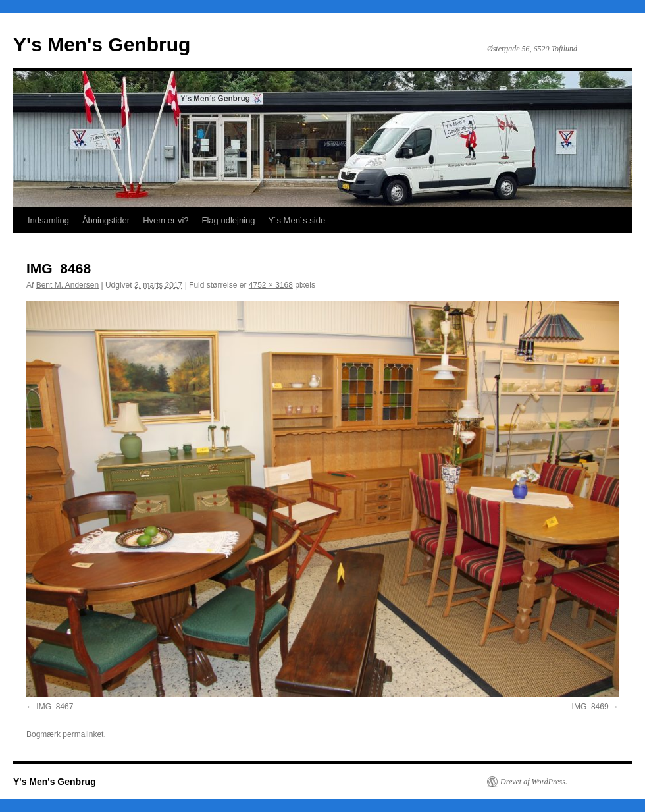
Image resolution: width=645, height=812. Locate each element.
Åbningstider (106, 220)
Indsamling (48, 220)
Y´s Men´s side (297, 220)
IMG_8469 (590, 707)
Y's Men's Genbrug (102, 44)
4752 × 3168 (271, 285)
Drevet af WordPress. (534, 782)
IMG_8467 (55, 707)
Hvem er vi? (166, 220)
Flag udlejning (229, 220)
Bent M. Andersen (67, 285)
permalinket (83, 734)
